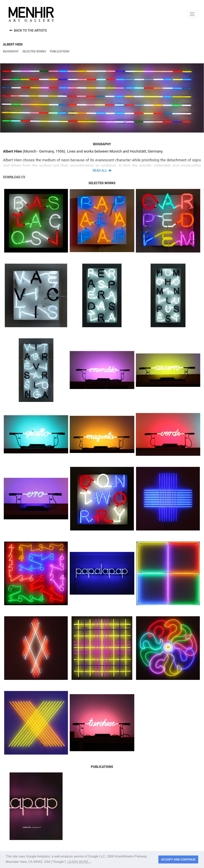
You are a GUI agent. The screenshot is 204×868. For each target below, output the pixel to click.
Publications (60, 51)
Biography (11, 51)
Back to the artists (28, 30)
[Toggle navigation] (192, 14)
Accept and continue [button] (178, 859)
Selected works (34, 51)
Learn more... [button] (79, 862)
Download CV (14, 177)
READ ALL (102, 171)
